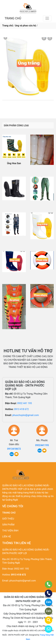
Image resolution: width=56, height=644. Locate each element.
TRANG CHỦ (13, 18)
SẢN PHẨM (8, 525)
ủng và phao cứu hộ (26, 26)
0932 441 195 (24, 403)
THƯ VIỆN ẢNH (10, 531)
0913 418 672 (21, 409)
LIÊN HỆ (7, 537)
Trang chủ (8, 26)
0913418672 (14, 449)
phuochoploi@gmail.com (26, 415)
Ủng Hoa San (14, 163)
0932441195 (26, 107)
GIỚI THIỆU (8, 519)
